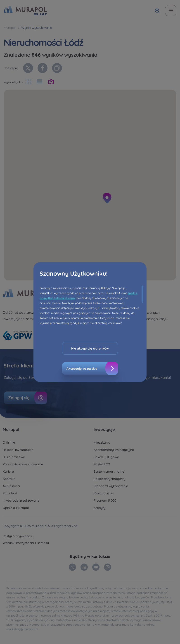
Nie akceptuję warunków (90, 348)
